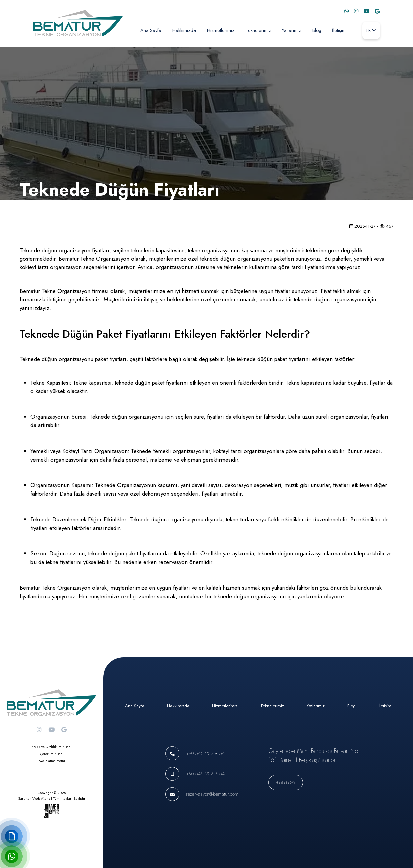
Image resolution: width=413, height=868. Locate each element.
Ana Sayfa (151, 30)
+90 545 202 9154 (205, 753)
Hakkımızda (184, 30)
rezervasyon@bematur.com (212, 794)
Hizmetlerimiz (221, 30)
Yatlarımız (291, 30)
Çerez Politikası (52, 754)
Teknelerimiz (258, 30)
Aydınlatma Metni (52, 761)
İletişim (339, 30)
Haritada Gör (286, 782)
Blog (317, 30)
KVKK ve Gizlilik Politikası (52, 747)
